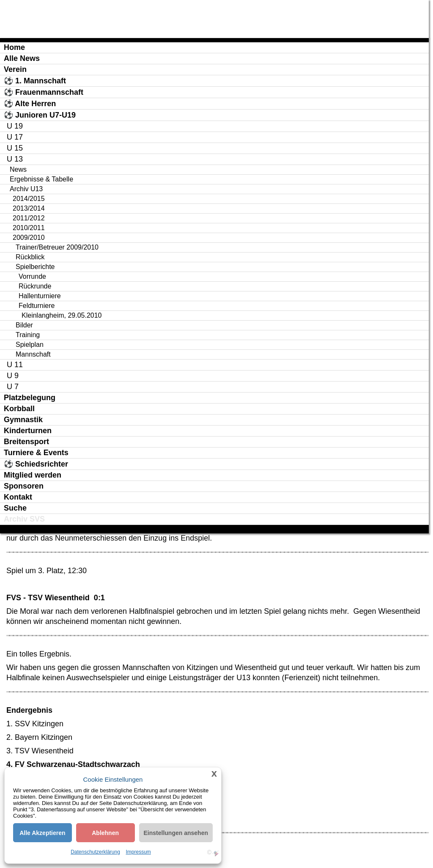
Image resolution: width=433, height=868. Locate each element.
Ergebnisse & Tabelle (41, 179)
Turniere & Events (36, 453)
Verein (15, 69)
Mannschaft (33, 354)
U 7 (13, 387)
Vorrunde (32, 276)
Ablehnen (105, 833)
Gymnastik (23, 420)
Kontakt (18, 497)
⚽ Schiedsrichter (36, 464)
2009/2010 (29, 238)
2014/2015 (29, 199)
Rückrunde (35, 286)
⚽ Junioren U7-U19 (40, 115)
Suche (15, 508)
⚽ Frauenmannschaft (44, 92)
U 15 (15, 148)
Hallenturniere (40, 296)
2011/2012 (29, 218)
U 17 (15, 137)
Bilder (24, 325)
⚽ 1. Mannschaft (35, 81)
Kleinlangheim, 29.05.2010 (62, 315)
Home (14, 47)
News (18, 169)
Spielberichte (35, 267)
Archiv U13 (26, 189)
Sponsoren (24, 486)
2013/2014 (29, 208)
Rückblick (30, 257)
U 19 (15, 126)
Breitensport (26, 442)
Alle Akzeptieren (42, 833)
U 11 (15, 365)
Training (28, 335)
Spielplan (30, 345)
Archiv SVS (24, 519)
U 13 (15, 159)
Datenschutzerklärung (95, 852)
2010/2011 (29, 228)
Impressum (138, 852)
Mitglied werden (33, 475)
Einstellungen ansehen (176, 833)
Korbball (19, 409)
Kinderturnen (28, 431)
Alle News (22, 58)
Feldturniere (37, 306)
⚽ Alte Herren (30, 104)
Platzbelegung (30, 398)
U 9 (13, 376)
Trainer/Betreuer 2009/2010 (57, 247)
